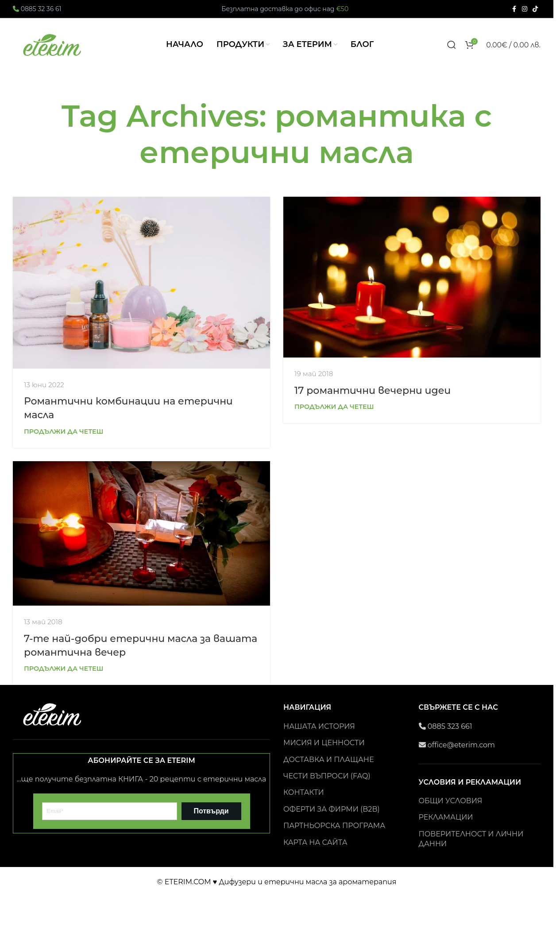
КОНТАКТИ (304, 792)
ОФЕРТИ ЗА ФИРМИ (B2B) (332, 809)
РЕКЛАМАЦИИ (446, 817)
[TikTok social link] (535, 9)
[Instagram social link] (525, 9)
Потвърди (211, 811)
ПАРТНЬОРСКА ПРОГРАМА (334, 826)
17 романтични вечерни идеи (373, 391)
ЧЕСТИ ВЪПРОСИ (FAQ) (327, 776)
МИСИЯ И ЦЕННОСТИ (324, 743)
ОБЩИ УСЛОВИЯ (451, 801)
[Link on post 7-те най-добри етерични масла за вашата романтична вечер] (141, 534)
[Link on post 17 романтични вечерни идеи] (412, 277)
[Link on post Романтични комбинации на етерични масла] (141, 283)
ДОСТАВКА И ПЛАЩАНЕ (328, 760)
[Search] (452, 45)
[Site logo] (53, 44)
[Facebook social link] (514, 9)
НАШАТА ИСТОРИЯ (319, 726)
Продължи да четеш (64, 432)
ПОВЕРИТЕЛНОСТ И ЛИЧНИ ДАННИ (471, 839)
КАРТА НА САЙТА (315, 842)
